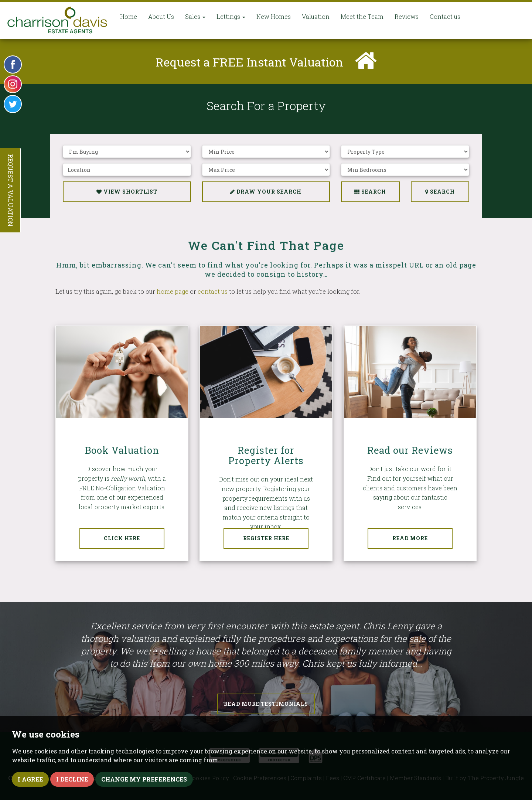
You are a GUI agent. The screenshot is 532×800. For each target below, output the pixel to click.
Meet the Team (362, 16)
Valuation (316, 16)
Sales (195, 16)
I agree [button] (30, 779)
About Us (161, 16)
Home (129, 16)
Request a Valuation (11, 190)
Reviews (407, 16)
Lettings (231, 16)
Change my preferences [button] (144, 779)
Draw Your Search (266, 192)
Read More (410, 538)
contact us (213, 291)
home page (173, 291)
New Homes (274, 16)
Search (440, 192)
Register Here (266, 538)
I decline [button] (72, 779)
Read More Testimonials (266, 704)
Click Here (122, 538)
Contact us (445, 16)
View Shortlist (127, 192)
